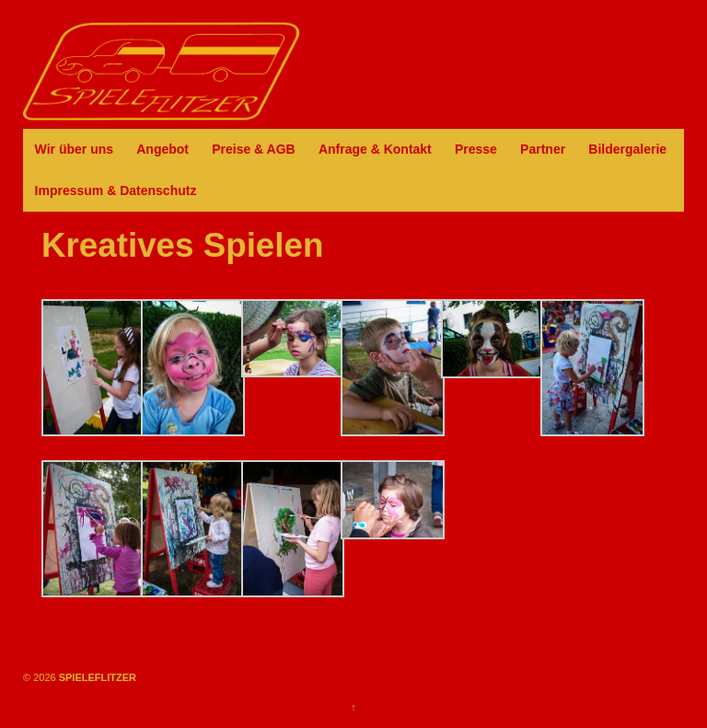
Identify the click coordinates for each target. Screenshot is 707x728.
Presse (476, 149)
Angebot (162, 149)
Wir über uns (74, 149)
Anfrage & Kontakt (375, 149)
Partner (543, 149)
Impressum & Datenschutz (116, 191)
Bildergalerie (627, 149)
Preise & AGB (254, 149)
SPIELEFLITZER (96, 677)
